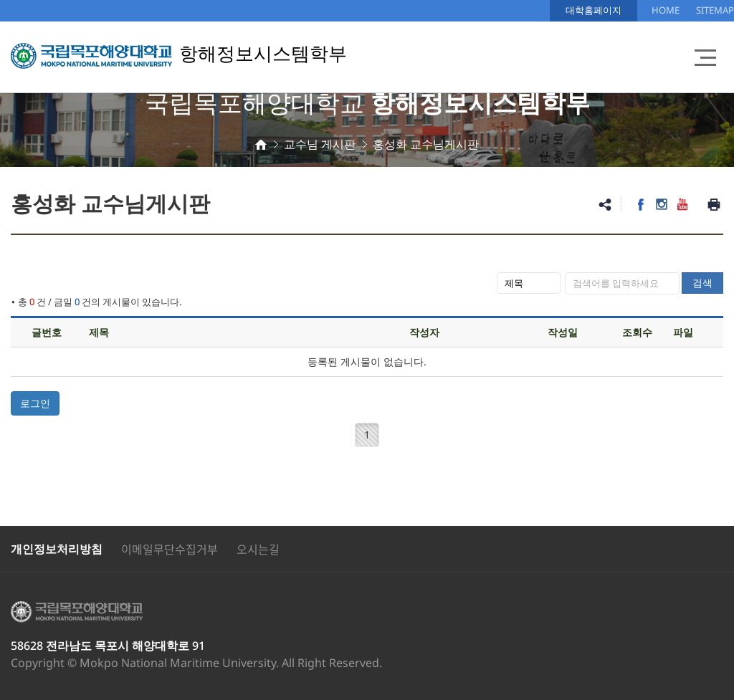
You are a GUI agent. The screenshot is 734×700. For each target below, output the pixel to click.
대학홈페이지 (594, 10)
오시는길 (258, 549)
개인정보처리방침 (57, 549)
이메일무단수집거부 (170, 549)
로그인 (35, 403)
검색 (702, 283)
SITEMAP (715, 10)
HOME (666, 10)
